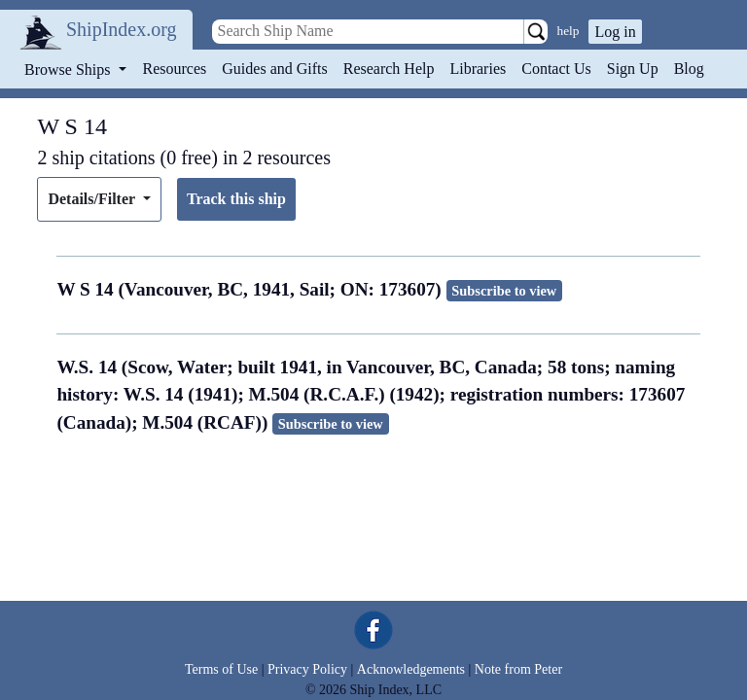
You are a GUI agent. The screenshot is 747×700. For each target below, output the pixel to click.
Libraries (478, 69)
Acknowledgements (411, 669)
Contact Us (556, 69)
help (569, 31)
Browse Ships (69, 70)
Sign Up (633, 69)
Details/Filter (93, 199)
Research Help (389, 69)
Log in (615, 32)
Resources (175, 69)
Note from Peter (518, 669)
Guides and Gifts (274, 69)
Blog (689, 69)
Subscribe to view (504, 291)
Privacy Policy (307, 669)
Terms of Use (221, 669)
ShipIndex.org (122, 29)
